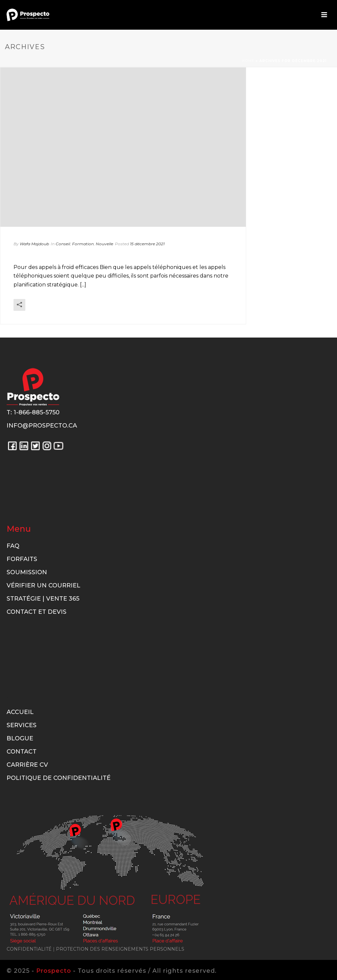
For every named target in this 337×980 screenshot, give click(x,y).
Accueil (20, 712)
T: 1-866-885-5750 (33, 412)
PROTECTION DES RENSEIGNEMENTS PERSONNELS (120, 949)
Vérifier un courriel (43, 585)
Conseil (63, 244)
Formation (83, 244)
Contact (22, 752)
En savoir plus (214, 314)
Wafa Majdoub (34, 244)
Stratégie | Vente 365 (43, 599)
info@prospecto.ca (42, 426)
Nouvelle (104, 244)
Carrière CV (27, 765)
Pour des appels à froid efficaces (99, 255)
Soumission (27, 572)
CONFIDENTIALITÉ (29, 949)
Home (248, 61)
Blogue (20, 738)
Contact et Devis (37, 612)
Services (22, 725)
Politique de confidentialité (59, 778)
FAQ (13, 546)
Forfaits (22, 559)
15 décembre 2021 (147, 244)
